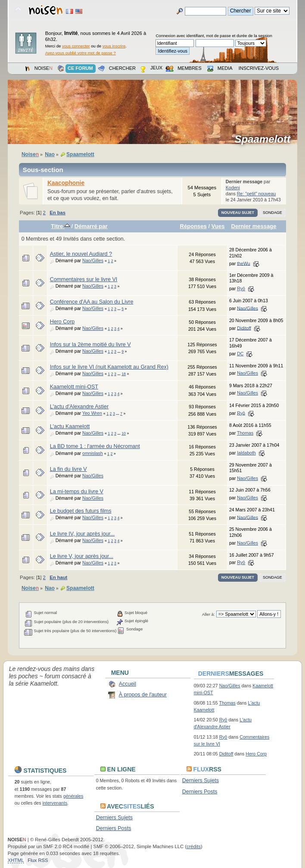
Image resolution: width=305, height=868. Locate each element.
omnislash (93, 453)
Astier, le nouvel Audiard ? (81, 254)
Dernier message (254, 226)
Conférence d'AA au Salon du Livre (92, 302)
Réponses (193, 226)
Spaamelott (266, 139)
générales (73, 796)
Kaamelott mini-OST (74, 387)
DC (240, 354)
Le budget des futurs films (81, 511)
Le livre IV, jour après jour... (82, 534)
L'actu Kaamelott (70, 426)
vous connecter (76, 46)
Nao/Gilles (93, 260)
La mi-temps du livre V (77, 492)
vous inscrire (114, 46)
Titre (60, 226)
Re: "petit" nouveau (257, 194)
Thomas (245, 433)
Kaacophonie (66, 183)
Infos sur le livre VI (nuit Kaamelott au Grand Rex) (109, 367)
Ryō (241, 288)
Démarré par (91, 226)
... (119, 309)
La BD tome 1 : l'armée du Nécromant (95, 446)
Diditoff (244, 328)
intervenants (55, 803)
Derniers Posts (200, 792)
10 (124, 433)
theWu (243, 263)
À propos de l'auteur (143, 695)
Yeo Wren (92, 413)
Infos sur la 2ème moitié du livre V (90, 345)
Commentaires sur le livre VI (84, 279)
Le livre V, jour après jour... (82, 556)
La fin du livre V (68, 469)
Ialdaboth (246, 453)
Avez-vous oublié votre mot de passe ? (81, 53)
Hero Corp (62, 322)
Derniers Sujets (201, 780)
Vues (218, 226)
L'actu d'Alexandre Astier (79, 407)
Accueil (128, 684)
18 (124, 374)
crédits (194, 846)
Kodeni (233, 188)
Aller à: (209, 614)
